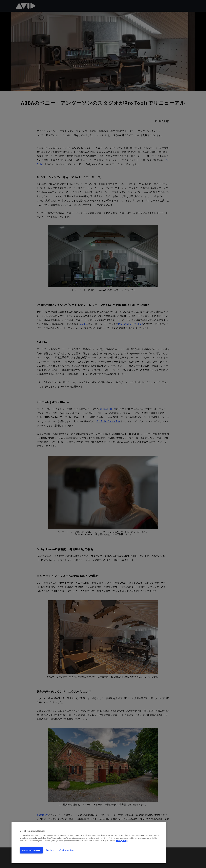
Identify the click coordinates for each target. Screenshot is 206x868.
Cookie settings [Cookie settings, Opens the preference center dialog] (67, 850)
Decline (50, 850)
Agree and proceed (31, 850)
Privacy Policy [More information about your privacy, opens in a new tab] (122, 841)
